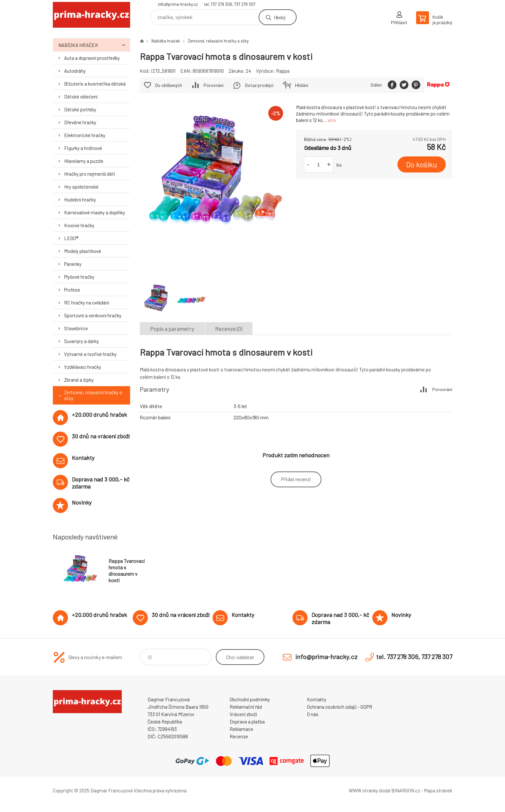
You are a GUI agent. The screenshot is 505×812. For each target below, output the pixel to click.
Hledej (280, 17)
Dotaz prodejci (259, 85)
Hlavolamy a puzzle (84, 161)
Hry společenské (81, 187)
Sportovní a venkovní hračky (93, 315)
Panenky (73, 264)
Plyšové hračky (79, 277)
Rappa (283, 71)
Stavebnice (76, 328)
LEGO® (71, 238)
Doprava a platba (247, 722)
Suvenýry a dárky (81, 341)
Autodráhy (75, 71)
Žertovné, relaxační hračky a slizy (93, 395)
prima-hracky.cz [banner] (91, 15)
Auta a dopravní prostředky (92, 58)
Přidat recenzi (296, 479)
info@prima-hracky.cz (178, 4)
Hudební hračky (80, 200)
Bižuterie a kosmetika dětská (95, 84)
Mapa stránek (438, 790)
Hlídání (302, 85)
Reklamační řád (246, 707)
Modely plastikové (83, 251)
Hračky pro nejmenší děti (90, 174)
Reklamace (241, 729)
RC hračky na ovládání (87, 303)
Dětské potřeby (80, 109)
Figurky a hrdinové (83, 148)
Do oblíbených (169, 85)
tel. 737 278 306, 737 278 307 (230, 4)
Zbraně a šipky (79, 380)
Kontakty (317, 699)
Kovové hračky (79, 225)
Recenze (239, 736)
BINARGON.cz (406, 790)
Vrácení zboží (243, 714)
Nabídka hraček (94, 45)
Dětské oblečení (81, 97)
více (332, 120)
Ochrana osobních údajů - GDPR (340, 707)
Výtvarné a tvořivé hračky (90, 354)
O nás (313, 714)
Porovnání (214, 85)
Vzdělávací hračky (83, 367)
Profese (72, 290)
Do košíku (422, 164)
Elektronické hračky (85, 135)
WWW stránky (363, 790)
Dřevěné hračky (80, 122)
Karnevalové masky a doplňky (95, 212)
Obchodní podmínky (250, 699)
